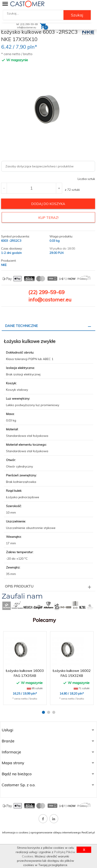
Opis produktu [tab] (19, 586)
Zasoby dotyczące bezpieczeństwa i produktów (39, 166)
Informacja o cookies (15, 832)
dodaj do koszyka (48, 204)
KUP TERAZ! (48, 218)
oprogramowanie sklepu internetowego (56, 832)
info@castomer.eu (27, 27)
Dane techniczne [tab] (21, 326)
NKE (4, 265)
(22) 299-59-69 (46, 292)
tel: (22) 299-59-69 (27, 24)
